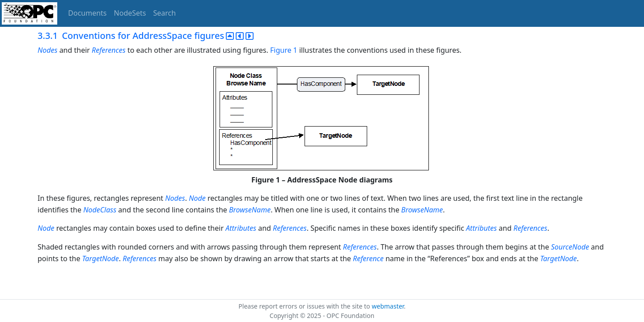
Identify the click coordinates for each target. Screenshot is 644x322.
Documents (87, 13)
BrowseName (250, 210)
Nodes (47, 50)
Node (197, 198)
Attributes (241, 228)
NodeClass (100, 210)
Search (165, 13)
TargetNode (101, 258)
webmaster (388, 306)
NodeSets (130, 13)
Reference (368, 258)
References (109, 50)
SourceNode (570, 247)
